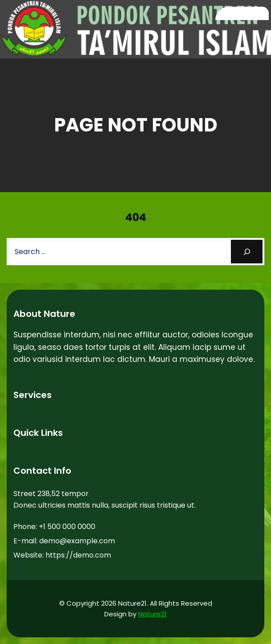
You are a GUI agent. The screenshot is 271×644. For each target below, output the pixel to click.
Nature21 (152, 614)
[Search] (247, 252)
